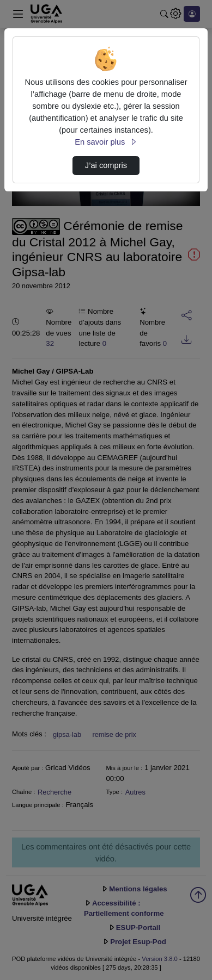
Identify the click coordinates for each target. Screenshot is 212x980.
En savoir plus (106, 142)
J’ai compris (106, 165)
